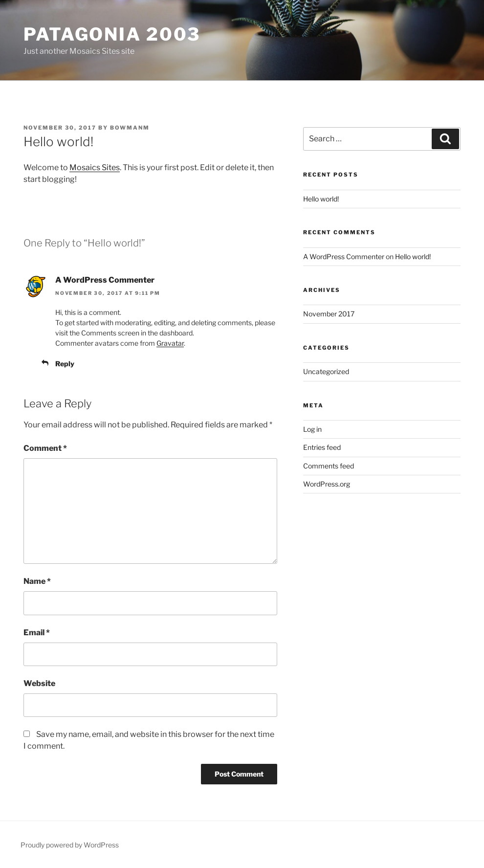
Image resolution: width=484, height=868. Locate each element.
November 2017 (329, 314)
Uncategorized (326, 371)
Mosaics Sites (95, 167)
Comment (45, 448)
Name (37, 581)
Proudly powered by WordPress (70, 845)
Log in (312, 429)
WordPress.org (327, 484)
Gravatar (170, 343)
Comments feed (329, 466)
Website (39, 683)
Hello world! (321, 199)
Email (37, 633)
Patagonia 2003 (112, 34)
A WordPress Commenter (105, 280)
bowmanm (130, 128)
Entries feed (322, 447)
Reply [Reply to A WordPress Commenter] (65, 364)
